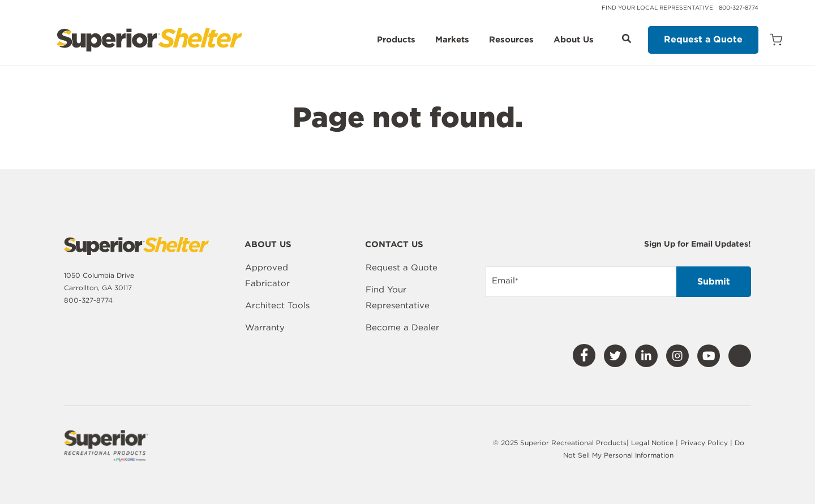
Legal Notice (652, 443)
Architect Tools (277, 305)
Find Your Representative (398, 298)
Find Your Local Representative (657, 7)
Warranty (265, 328)
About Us (574, 40)
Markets (452, 40)
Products (396, 40)
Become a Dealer (402, 328)
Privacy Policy (705, 443)
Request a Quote (703, 39)
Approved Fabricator (267, 275)
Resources (511, 40)
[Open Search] (627, 38)
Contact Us (394, 245)
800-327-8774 (739, 7)
